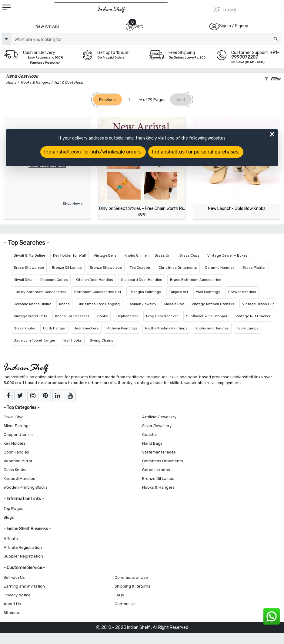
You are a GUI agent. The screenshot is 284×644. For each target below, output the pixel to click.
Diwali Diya (23, 280)
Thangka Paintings (145, 292)
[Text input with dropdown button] (146, 39)
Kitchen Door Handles (94, 280)
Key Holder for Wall (69, 255)
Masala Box (174, 304)
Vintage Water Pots (30, 316)
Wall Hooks (73, 340)
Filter (273, 79)
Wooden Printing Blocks (26, 487)
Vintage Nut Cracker (253, 316)
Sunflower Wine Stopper (207, 316)
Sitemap (11, 613)
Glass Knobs (24, 328)
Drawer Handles (242, 292)
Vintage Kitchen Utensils (213, 304)
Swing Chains (102, 340)
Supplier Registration (23, 556)
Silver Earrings (17, 426)
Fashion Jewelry (142, 304)
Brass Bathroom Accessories (196, 280)
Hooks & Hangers (158, 487)
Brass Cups (189, 255)
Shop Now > (73, 204)
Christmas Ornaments (178, 268)
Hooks (103, 316)
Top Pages (13, 509)
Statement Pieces (159, 452)
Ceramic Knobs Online (32, 304)
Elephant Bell (127, 316)
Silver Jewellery (157, 426)
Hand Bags (152, 443)
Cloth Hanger (54, 328)
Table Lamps (248, 328)
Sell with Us (14, 577)
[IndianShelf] (111, 9)
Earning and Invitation (24, 586)
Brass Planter (254, 268)
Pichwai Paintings (122, 328)
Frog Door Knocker (162, 316)
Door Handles (16, 452)
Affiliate (11, 539)
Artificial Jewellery (159, 417)
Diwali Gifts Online (29, 255)
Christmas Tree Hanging (99, 304)
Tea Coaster (140, 268)
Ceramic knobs (156, 470)
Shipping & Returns (132, 586)
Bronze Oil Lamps (67, 268)
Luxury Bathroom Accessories (40, 292)
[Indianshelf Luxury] (225, 9)
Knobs (64, 304)
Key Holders (15, 443)
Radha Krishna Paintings (166, 328)
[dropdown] (6, 39)
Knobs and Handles (212, 328)
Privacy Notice (17, 595)
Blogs (9, 517)
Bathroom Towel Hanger (35, 340)
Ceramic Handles (220, 268)
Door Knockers (86, 328)
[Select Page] (133, 100)
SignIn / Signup (234, 26)
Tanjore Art (179, 292)
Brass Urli (163, 255)
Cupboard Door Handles (142, 280)
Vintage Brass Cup (258, 304)
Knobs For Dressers (72, 316)
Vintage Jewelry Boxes (227, 255)
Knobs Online (136, 255)
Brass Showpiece (29, 268)
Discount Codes (54, 280)
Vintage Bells (105, 255)
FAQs (119, 595)
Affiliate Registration (23, 547)
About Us (12, 604)
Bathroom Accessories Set (98, 292)
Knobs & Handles (19, 479)
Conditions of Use (131, 577)
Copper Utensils (19, 435)
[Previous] (107, 100)
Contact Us (125, 604)
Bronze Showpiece (106, 268)
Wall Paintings (208, 292)
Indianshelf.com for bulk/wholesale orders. (93, 152)
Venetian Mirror (18, 461)
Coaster (150, 435)
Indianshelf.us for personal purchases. (196, 152)
